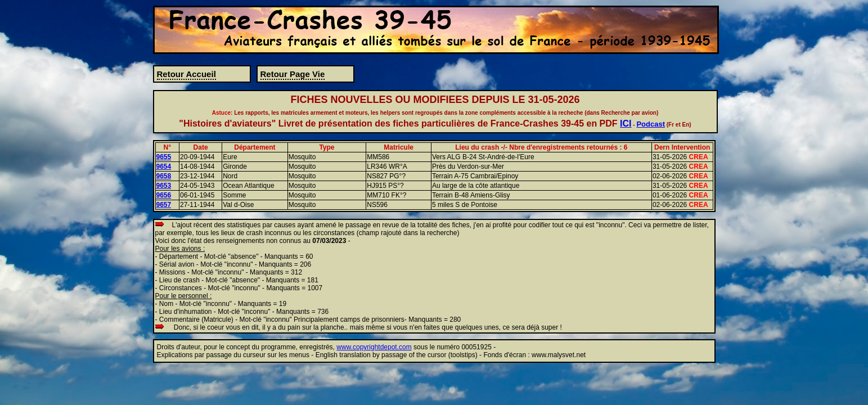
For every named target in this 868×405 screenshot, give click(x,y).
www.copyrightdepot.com (374, 347)
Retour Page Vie (293, 74)
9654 (164, 166)
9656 (164, 195)
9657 (164, 205)
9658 (164, 176)
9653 (164, 186)
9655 (164, 157)
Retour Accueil (186, 74)
